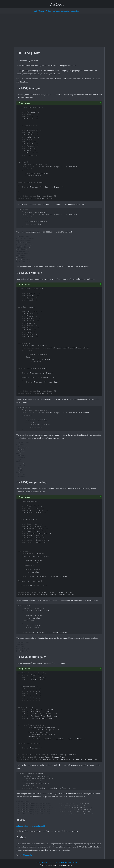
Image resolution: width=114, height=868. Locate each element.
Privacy (68, 862)
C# (54, 11)
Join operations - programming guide (31, 826)
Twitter (45, 862)
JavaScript (65, 11)
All (36, 11)
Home (38, 862)
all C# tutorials (26, 855)
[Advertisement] (57, 30)
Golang (41, 11)
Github (52, 862)
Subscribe (75, 11)
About (75, 862)
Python (48, 11)
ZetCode (57, 4)
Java (58, 11)
